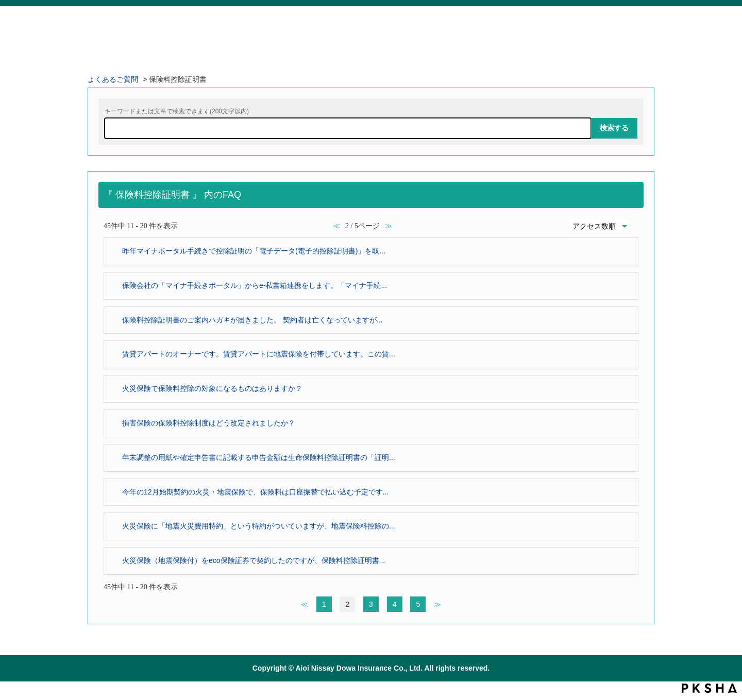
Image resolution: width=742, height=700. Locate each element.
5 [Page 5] (418, 604)
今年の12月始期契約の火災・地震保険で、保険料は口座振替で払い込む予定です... (255, 492)
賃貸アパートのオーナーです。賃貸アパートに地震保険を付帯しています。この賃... (259, 354)
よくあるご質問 (113, 79)
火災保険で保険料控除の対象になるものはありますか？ (212, 388)
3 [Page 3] (371, 604)
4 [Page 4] (395, 604)
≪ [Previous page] (305, 604)
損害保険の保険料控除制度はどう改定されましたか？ (209, 423)
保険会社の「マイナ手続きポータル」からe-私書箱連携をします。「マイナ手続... (255, 285)
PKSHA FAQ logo (709, 688)
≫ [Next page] (437, 604)
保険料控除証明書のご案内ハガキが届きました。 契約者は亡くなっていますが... (252, 320)
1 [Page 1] (324, 604)
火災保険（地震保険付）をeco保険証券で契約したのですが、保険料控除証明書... (254, 560)
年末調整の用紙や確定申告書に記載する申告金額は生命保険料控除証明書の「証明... (259, 457)
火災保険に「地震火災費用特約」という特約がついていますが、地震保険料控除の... (259, 526)
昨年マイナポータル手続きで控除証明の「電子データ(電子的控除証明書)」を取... (254, 251)
